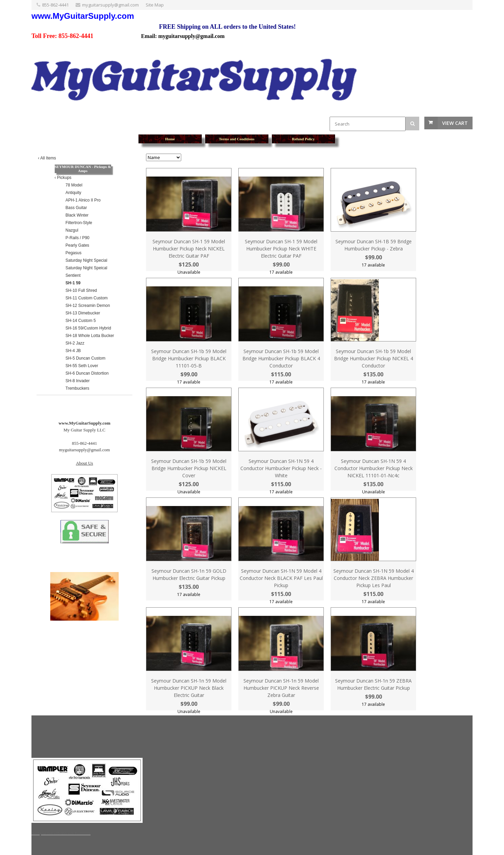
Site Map (155, 5)
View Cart (455, 123)
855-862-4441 (55, 5)
